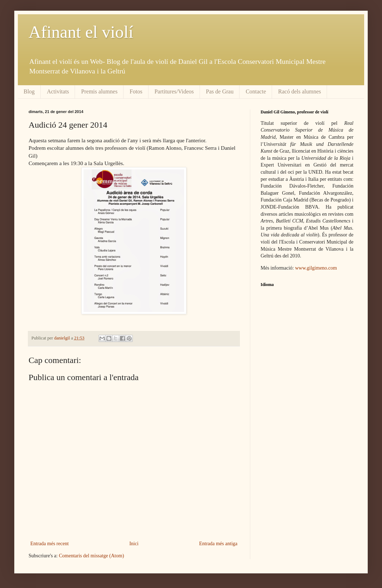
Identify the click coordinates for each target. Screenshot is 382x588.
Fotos (136, 91)
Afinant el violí (81, 32)
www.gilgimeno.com (316, 268)
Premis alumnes (99, 91)
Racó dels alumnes (300, 91)
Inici (134, 544)
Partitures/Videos (174, 91)
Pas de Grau (220, 91)
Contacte (256, 91)
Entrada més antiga (218, 544)
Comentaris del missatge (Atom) (91, 556)
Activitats (58, 91)
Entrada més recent (49, 544)
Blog (29, 91)
